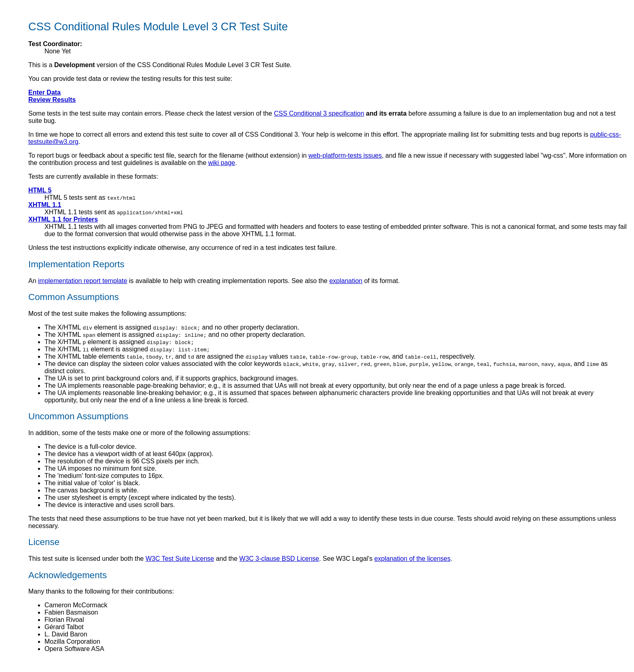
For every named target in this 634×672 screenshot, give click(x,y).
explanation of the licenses (413, 559)
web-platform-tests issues (345, 155)
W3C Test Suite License (180, 559)
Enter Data (44, 92)
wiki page (222, 163)
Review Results (52, 100)
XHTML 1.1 (45, 205)
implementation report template (83, 281)
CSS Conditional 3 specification (319, 113)
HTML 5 (40, 190)
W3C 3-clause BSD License (279, 559)
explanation (346, 281)
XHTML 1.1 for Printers (63, 219)
